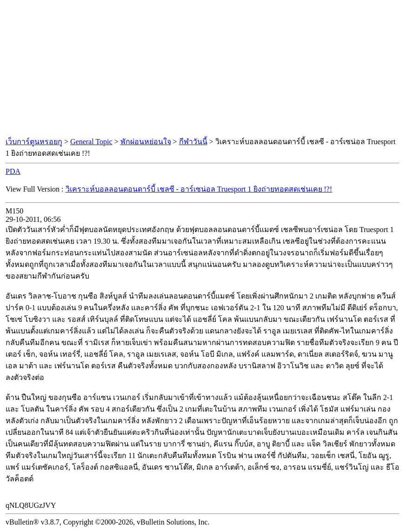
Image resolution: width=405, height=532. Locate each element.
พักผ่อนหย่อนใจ (146, 142)
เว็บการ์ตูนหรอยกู (34, 142)
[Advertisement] (203, 69)
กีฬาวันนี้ (193, 142)
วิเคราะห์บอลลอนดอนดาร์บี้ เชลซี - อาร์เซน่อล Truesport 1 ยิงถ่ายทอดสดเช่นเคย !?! (199, 189)
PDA (13, 171)
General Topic (91, 142)
